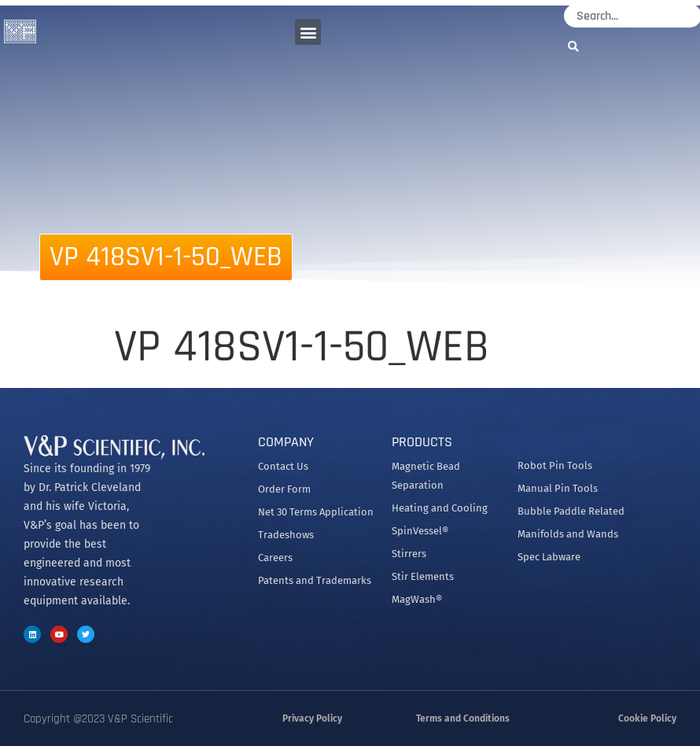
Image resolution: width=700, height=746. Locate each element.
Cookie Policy (647, 718)
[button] (308, 32)
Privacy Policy (312, 718)
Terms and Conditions (463, 718)
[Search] (577, 46)
